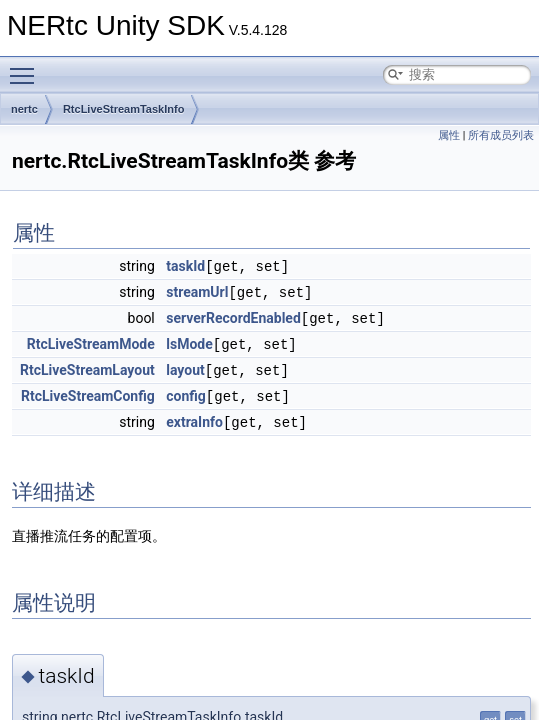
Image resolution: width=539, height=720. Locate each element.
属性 (449, 135)
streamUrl (197, 291)
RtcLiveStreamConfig (88, 391)
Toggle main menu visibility (27, 67)
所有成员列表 (501, 135)
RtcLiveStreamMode (91, 341)
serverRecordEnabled (233, 316)
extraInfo (194, 416)
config (186, 391)
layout (185, 366)
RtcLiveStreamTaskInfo (123, 109)
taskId (185, 266)
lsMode (189, 341)
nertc (24, 109)
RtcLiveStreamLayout (87, 366)
